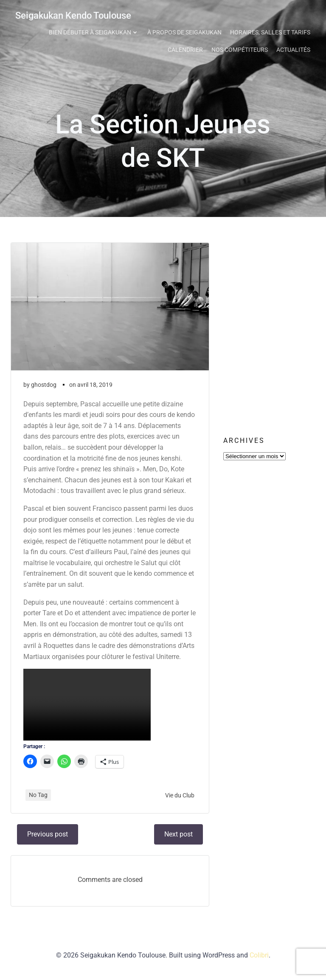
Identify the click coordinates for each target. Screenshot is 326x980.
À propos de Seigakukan (186, 31)
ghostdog (44, 387)
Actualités (295, 48)
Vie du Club (180, 797)
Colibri (259, 958)
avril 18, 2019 (95, 387)
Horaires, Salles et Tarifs (271, 31)
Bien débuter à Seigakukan (95, 31)
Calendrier (187, 48)
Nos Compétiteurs (241, 48)
